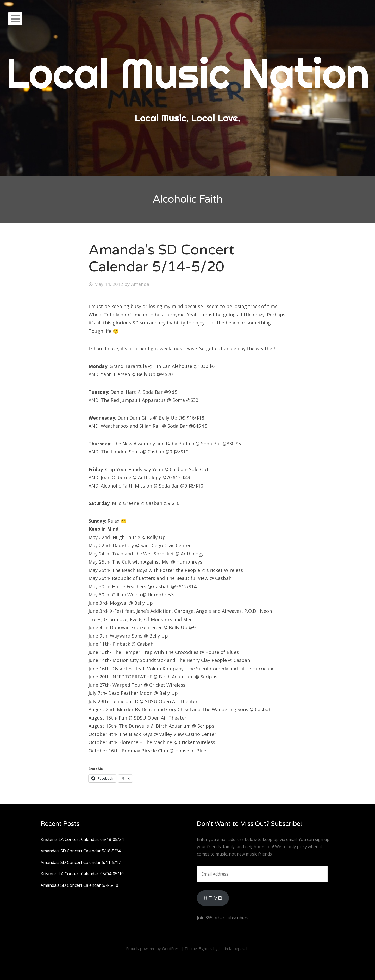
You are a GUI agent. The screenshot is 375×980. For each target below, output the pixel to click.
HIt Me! (213, 898)
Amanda (140, 284)
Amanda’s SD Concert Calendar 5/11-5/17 (81, 862)
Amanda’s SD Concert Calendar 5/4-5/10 (79, 885)
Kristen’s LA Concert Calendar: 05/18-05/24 (82, 839)
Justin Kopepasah (233, 949)
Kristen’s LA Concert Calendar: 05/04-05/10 (82, 874)
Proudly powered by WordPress (153, 949)
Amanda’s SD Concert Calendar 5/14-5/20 (161, 258)
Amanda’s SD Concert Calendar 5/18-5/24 (81, 851)
